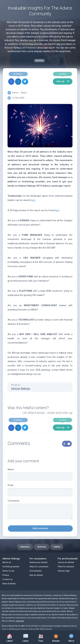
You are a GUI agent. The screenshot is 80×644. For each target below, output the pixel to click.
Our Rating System (11, 567)
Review (56, 637)
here (33, 200)
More (71, 637)
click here (20, 621)
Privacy (6, 575)
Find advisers (36, 571)
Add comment (40, 528)
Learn (26, 637)
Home (15, 93)
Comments (40, 509)
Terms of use (8, 571)
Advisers (25, 547)
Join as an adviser (66, 562)
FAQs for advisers (66, 567)
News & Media (9, 584)
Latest (9, 638)
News (24, 93)
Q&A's (57, 547)
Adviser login (64, 571)
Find (41, 637)
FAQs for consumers (39, 567)
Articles (42, 547)
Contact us (7, 579)
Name (40, 474)
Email (40, 490)
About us (7, 562)
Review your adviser (39, 562)
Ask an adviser (36, 575)
